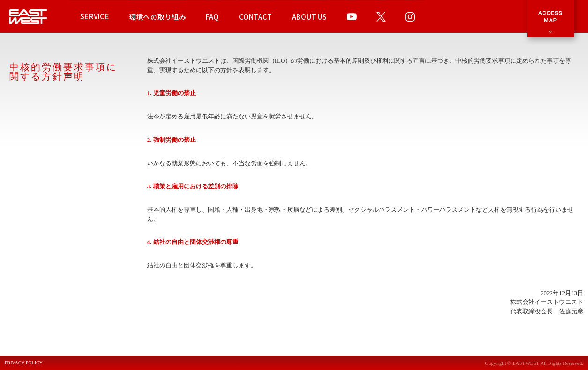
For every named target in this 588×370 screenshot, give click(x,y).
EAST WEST (28, 17)
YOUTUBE (352, 16)
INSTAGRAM (410, 16)
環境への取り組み (157, 17)
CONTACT (256, 17)
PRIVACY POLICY (24, 363)
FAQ (212, 17)
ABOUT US (309, 17)
